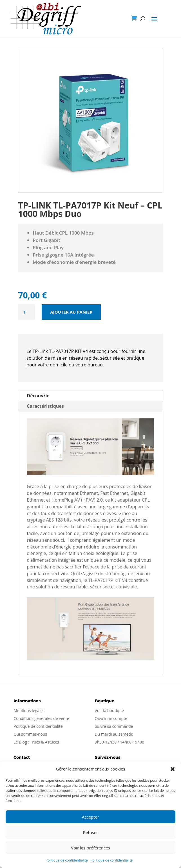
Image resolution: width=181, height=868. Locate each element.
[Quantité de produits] (26, 312)
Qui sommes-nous (30, 734)
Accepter (90, 817)
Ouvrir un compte (111, 718)
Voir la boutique (110, 711)
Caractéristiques (45, 406)
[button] (173, 769)
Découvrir (38, 396)
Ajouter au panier (71, 312)
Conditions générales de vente (41, 718)
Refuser (91, 832)
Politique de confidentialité (67, 860)
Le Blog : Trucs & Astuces (36, 742)
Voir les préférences (90, 848)
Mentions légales (29, 711)
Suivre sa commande (114, 726)
